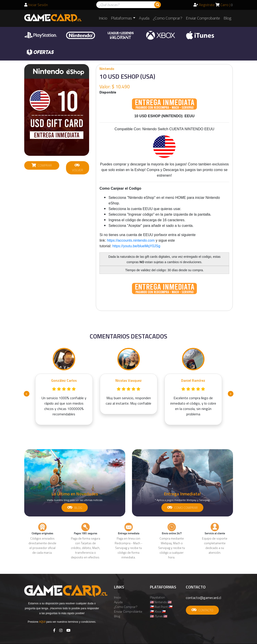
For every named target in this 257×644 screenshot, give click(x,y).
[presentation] (27, 376)
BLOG (75, 490)
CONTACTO (203, 592)
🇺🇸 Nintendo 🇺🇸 (161, 584)
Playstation (157, 579)
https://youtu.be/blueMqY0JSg (136, 228)
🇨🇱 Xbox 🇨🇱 (158, 593)
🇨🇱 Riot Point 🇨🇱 (161, 589)
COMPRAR (42, 148)
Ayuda (144, 18)
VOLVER (78, 150)
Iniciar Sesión (36, 5)
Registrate (204, 5)
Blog (227, 18)
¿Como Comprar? (168, 18)
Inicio (103, 18)
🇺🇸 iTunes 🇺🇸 (159, 598)
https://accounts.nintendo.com (131, 222)
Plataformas (121, 18)
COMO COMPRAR (182, 490)
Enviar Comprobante (203, 18)
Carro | (224, 5)
